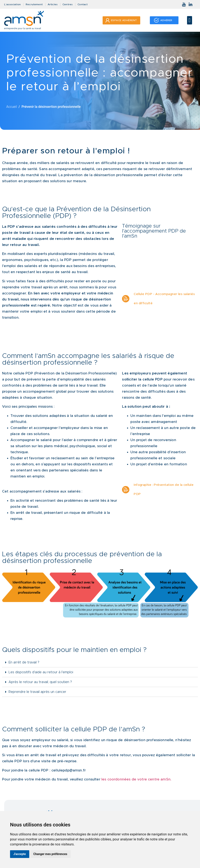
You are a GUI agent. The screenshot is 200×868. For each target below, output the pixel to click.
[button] (189, 20)
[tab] (100, 662)
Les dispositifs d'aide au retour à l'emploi (41, 672)
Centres (68, 4)
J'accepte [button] (20, 854)
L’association (12, 4)
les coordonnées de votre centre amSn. (136, 779)
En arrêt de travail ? (24, 662)
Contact (83, 4)
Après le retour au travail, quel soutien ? (40, 682)
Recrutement (34, 4)
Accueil (12, 107)
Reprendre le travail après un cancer (37, 692)
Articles (53, 4)
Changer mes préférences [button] (50, 854)
